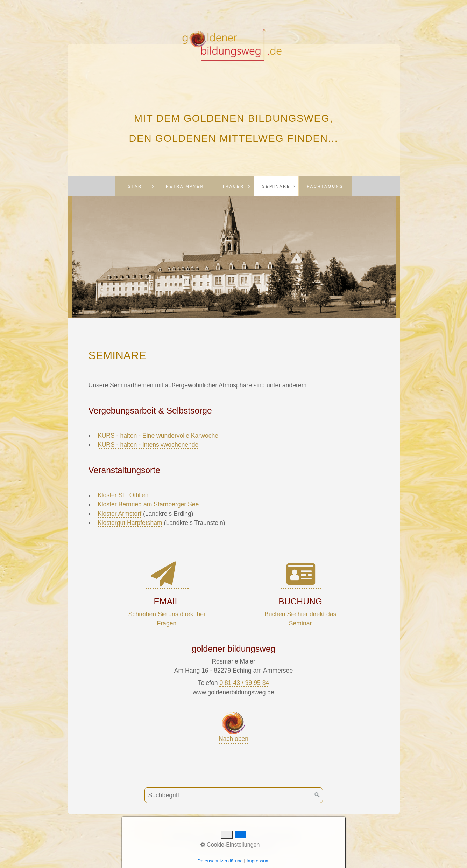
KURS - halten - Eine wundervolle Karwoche (158, 436)
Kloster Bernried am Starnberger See (148, 504)
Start (137, 186)
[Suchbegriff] (234, 795)
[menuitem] (136, 186)
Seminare (276, 186)
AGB (209, 836)
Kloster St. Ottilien (124, 495)
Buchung (183, 836)
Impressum (238, 836)
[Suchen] (317, 795)
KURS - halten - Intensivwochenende (148, 445)
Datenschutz (279, 836)
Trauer (233, 186)
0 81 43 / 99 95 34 (244, 683)
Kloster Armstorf (119, 514)
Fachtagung (325, 186)
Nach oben (233, 727)
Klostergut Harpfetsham (130, 523)
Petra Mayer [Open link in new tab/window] (185, 186)
